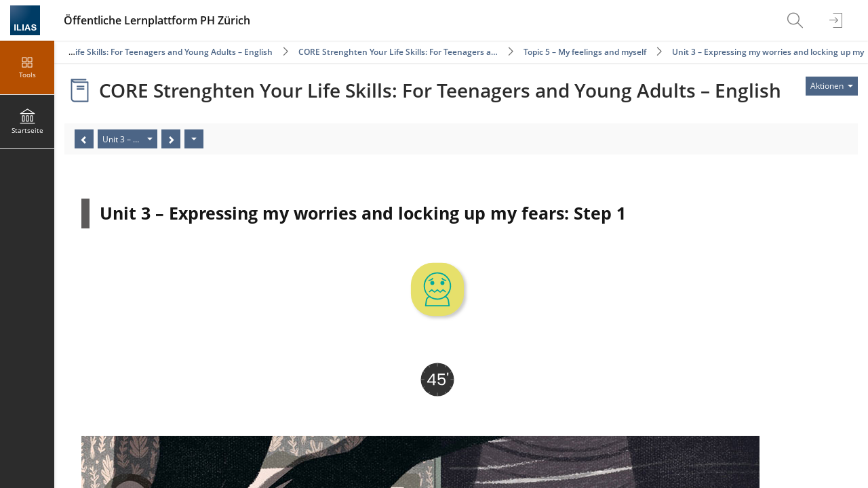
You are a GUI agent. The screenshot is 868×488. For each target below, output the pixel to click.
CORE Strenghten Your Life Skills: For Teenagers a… (398, 52)
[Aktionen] (194, 139)
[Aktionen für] (832, 86)
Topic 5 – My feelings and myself (585, 52)
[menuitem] (797, 20)
